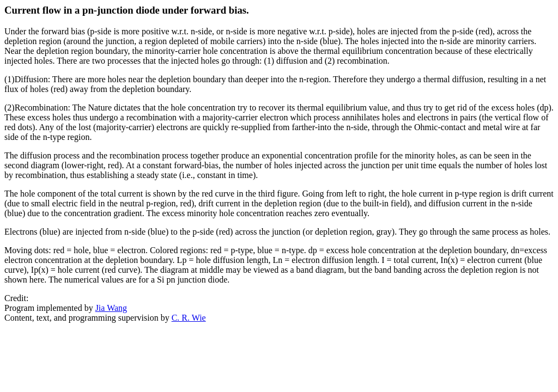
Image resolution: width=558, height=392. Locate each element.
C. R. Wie (189, 318)
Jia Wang (111, 308)
